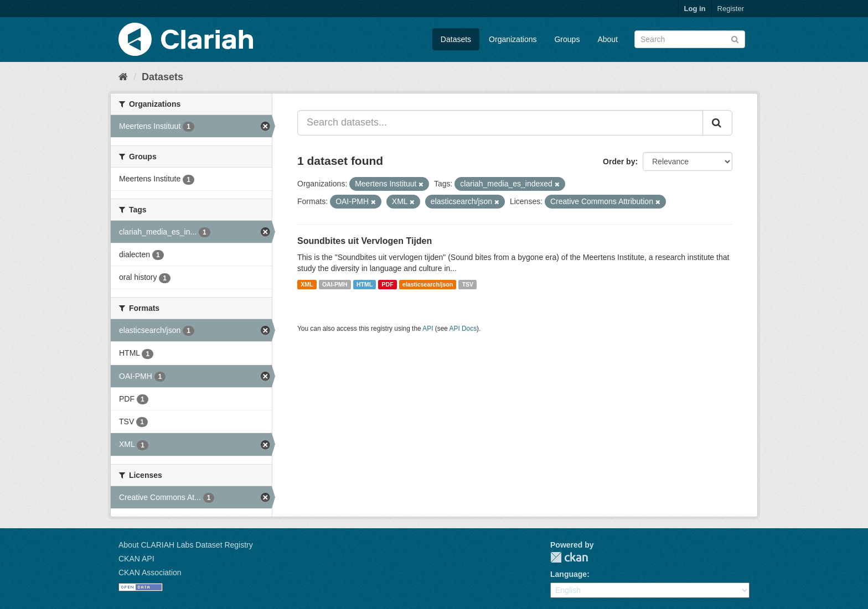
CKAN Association (150, 572)
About (608, 39)
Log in (695, 9)
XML (307, 284)
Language (569, 574)
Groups (567, 39)
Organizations (513, 39)
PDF (388, 284)
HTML (365, 284)
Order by (619, 162)
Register (731, 9)
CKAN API (136, 559)
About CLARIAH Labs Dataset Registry (186, 545)
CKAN (569, 557)
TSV (468, 284)
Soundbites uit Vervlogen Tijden (365, 241)
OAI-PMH (335, 284)
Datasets (456, 39)
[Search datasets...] (500, 123)
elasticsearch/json (428, 284)
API (428, 329)
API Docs (463, 329)
